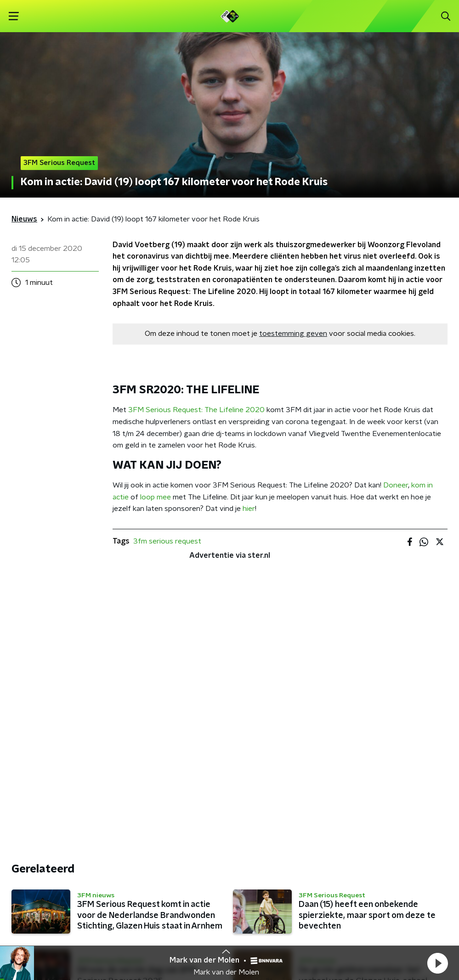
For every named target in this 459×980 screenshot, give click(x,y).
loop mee (156, 497)
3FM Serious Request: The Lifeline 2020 (196, 410)
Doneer (396, 485)
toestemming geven (293, 334)
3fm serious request (167, 541)
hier (249, 509)
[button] (437, 963)
